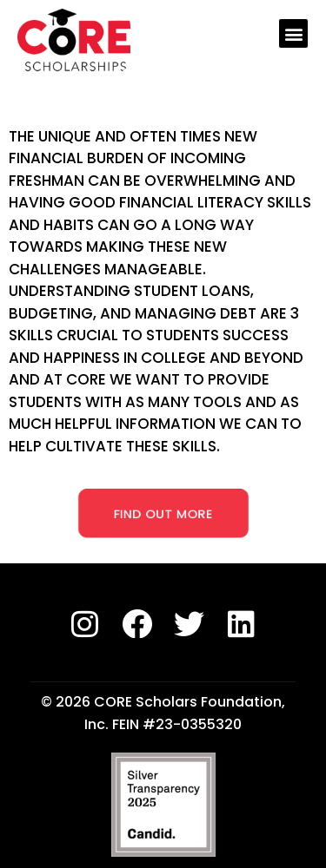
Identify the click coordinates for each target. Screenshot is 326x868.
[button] (293, 33)
